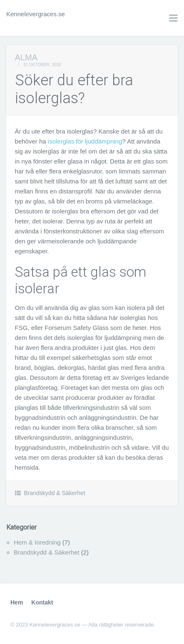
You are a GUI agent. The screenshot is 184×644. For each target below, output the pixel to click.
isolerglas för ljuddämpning (85, 141)
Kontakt (42, 602)
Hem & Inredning (37, 542)
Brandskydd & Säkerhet (54, 493)
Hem (17, 602)
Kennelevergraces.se (36, 14)
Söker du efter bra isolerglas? (74, 89)
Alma (26, 57)
